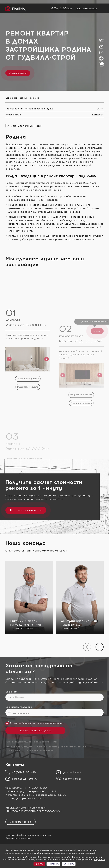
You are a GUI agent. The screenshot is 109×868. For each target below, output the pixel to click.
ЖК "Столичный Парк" (27, 126)
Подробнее (100, 860)
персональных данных (53, 723)
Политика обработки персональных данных (28, 835)
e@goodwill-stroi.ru (25, 779)
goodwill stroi (72, 772)
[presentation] (87, 647)
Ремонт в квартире (17, 144)
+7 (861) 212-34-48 (61, 8)
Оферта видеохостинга (18, 838)
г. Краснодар (13, 791)
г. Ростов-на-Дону (17, 795)
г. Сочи (10, 798)
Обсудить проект (18, 73)
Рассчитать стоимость (26, 510)
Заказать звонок (87, 8)
